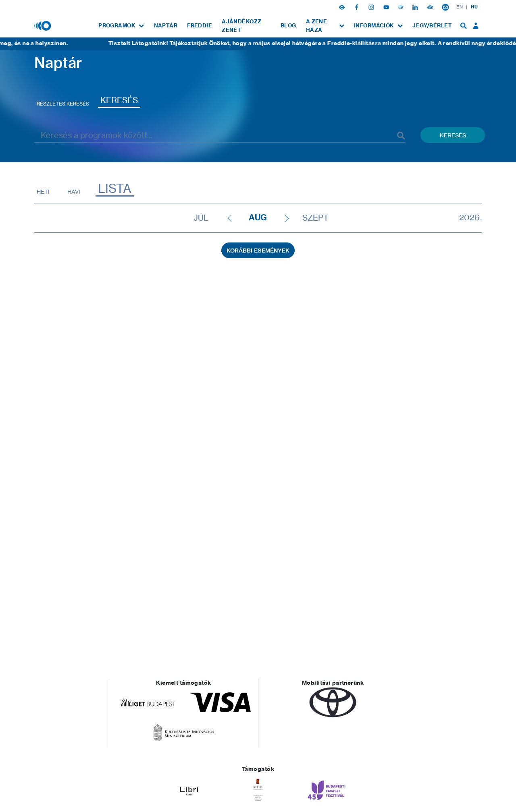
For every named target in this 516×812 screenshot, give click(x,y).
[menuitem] (121, 26)
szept (315, 218)
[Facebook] (358, 7)
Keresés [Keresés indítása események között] (453, 135)
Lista (115, 189)
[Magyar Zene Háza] (44, 25)
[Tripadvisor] (431, 7)
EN (460, 7)
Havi (74, 192)
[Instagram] (372, 7)
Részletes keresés (63, 104)
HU (474, 7)
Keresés (119, 100)
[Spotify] (402, 7)
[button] (343, 7)
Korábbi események (258, 251)
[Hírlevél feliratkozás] (445, 7)
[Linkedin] (416, 7)
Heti (43, 192)
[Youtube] (387, 7)
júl (201, 218)
